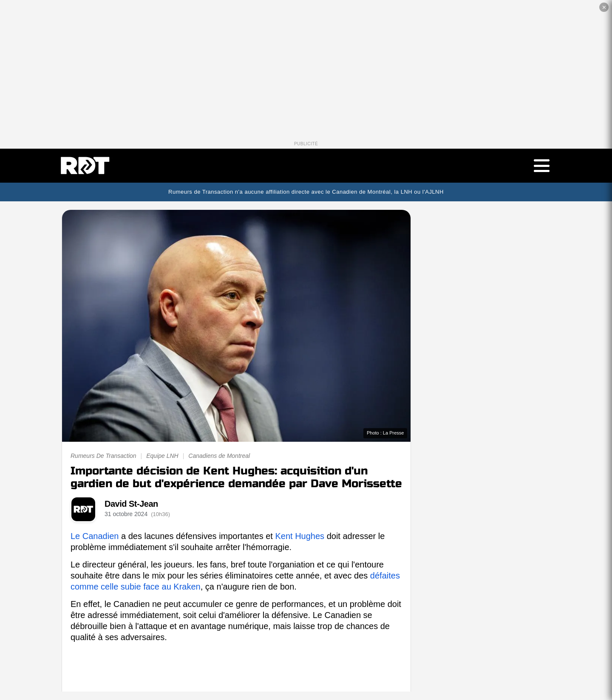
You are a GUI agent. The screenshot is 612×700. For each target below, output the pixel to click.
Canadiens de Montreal (219, 456)
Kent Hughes (300, 536)
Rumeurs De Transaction (103, 456)
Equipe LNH (162, 456)
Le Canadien (95, 536)
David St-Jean (131, 504)
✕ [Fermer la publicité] (604, 7)
